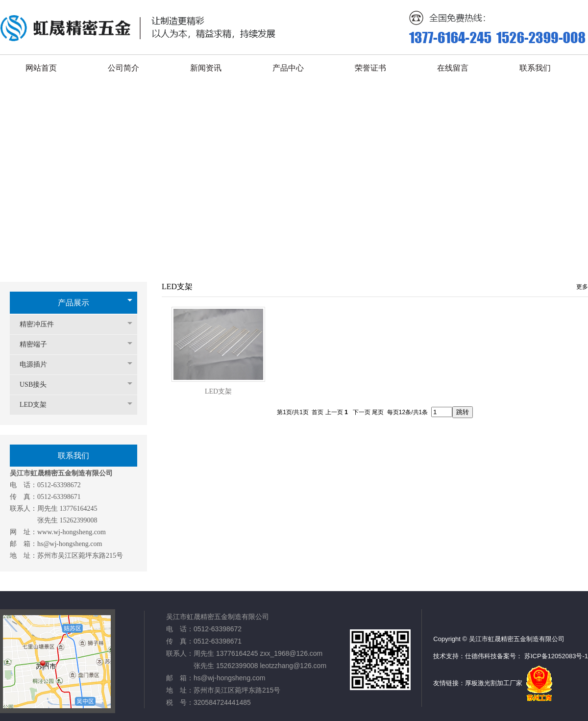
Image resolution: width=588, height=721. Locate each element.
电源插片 (38, 364)
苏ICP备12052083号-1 (556, 656)
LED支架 (38, 405)
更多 (582, 287)
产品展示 (73, 303)
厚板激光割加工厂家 (494, 683)
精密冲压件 (42, 324)
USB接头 (38, 385)
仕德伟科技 (481, 656)
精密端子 (38, 344)
